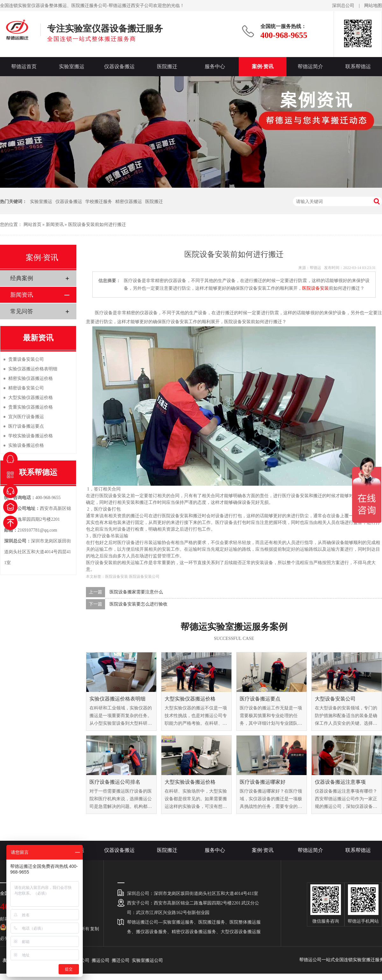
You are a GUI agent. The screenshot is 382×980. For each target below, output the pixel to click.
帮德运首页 (24, 66)
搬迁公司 (121, 960)
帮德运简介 (310, 66)
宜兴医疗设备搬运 (26, 417)
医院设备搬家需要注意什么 (136, 592)
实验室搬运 (72, 66)
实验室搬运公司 (147, 960)
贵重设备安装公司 (26, 359)
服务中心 (215, 66)
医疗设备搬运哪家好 (263, 782)
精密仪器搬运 (129, 202)
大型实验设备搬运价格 (190, 782)
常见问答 (22, 311)
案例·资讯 (263, 66)
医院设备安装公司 (144, 577)
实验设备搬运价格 (26, 445)
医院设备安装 (315, 288)
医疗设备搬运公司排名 (115, 782)
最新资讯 (38, 338)
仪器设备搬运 (119, 66)
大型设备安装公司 (335, 699)
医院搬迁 (167, 66)
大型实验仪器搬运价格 (190, 699)
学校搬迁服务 (99, 202)
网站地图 (373, 6)
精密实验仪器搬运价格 (31, 378)
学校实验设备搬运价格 (31, 436)
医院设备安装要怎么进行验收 (138, 604)
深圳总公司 (343, 6)
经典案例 (22, 278)
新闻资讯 (55, 225)
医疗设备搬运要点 (260, 699)
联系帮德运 (358, 66)
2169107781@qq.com (37, 530)
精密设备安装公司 (26, 388)
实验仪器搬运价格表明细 (117, 699)
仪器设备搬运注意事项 (340, 782)
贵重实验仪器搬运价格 (31, 407)
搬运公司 (101, 960)
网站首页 (32, 225)
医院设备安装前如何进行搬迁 (97, 225)
